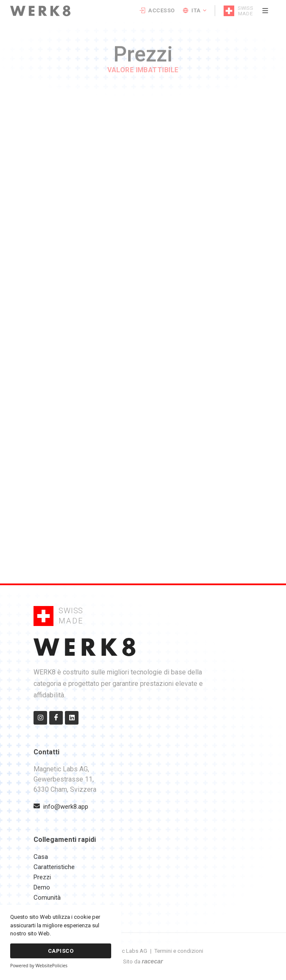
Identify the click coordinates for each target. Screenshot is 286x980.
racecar (152, 961)
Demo (42, 887)
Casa (41, 857)
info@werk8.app (61, 807)
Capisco (61, 951)
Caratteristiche (54, 867)
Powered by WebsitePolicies (39, 966)
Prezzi (42, 877)
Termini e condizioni (179, 951)
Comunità (47, 898)
